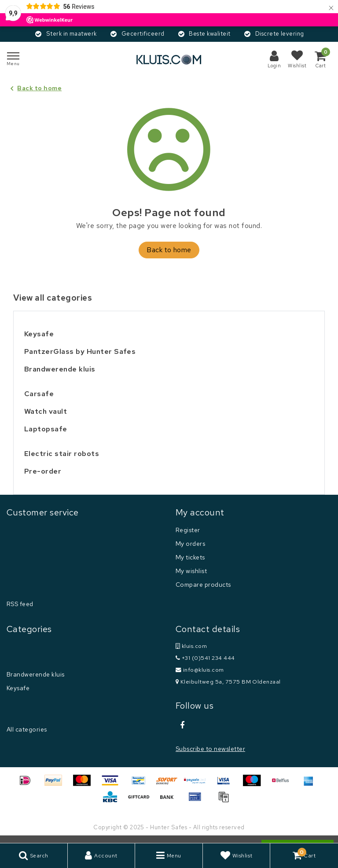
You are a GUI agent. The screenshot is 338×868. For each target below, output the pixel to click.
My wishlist (191, 571)
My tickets (190, 557)
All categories (27, 729)
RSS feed (20, 604)
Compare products (203, 585)
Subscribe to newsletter (210, 749)
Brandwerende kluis (36, 674)
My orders (190, 544)
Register (188, 530)
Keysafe (18, 688)
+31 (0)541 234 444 (205, 658)
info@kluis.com (200, 670)
